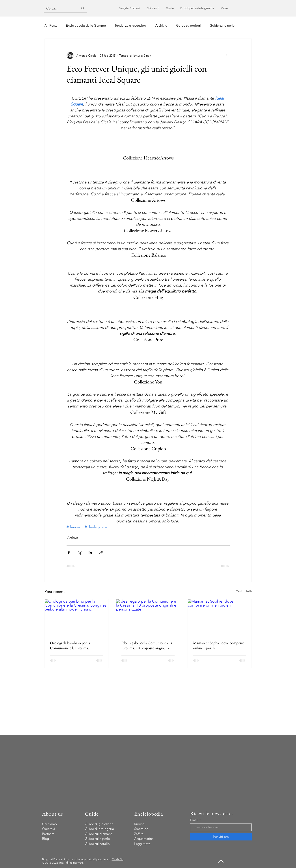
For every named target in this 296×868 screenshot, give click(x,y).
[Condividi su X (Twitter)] (79, 553)
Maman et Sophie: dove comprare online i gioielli (219, 645)
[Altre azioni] (227, 56)
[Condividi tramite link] (101, 553)
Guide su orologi (188, 25)
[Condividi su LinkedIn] (90, 553)
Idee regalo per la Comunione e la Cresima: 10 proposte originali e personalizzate (147, 645)
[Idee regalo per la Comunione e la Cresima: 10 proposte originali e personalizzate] (148, 617)
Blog (46, 839)
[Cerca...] (59, 8)
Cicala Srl (117, 859)
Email (194, 820)
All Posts (51, 25)
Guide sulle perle (222, 25)
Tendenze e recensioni (131, 25)
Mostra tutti (244, 591)
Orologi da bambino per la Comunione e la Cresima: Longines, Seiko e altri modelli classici (73, 645)
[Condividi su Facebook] (69, 553)
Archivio (161, 25)
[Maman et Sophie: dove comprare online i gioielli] (220, 617)
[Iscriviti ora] (221, 837)
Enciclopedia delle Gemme (86, 25)
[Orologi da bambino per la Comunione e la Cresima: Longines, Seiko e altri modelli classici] (77, 617)
